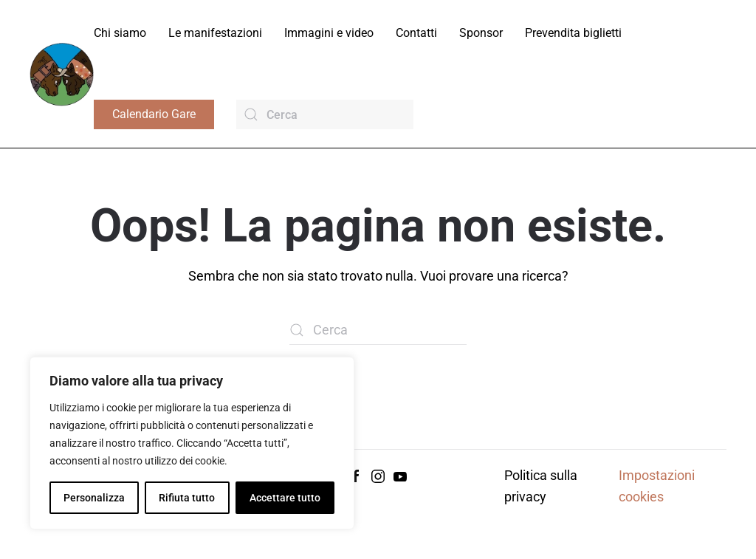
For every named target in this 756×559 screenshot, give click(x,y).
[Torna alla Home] (62, 73)
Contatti (416, 33)
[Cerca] (325, 114)
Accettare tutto (285, 498)
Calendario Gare (154, 114)
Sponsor (481, 33)
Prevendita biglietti (573, 33)
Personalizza (94, 498)
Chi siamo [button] (120, 33)
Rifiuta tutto (187, 498)
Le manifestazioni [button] (215, 33)
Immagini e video (329, 33)
